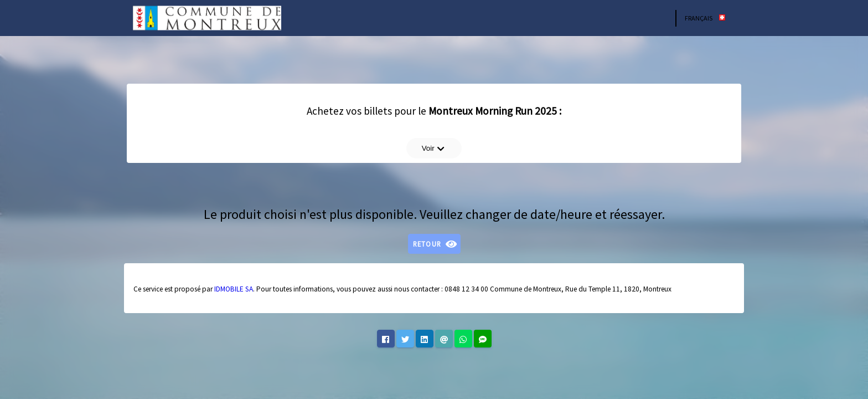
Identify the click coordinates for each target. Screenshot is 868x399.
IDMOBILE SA (234, 289)
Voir (433, 149)
